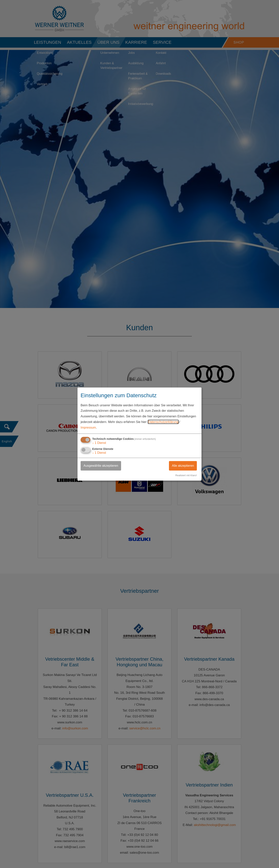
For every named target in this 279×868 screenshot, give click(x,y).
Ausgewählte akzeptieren (101, 465)
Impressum (88, 428)
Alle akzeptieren (183, 465)
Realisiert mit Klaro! (186, 475)
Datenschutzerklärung (163, 422)
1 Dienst (99, 443)
